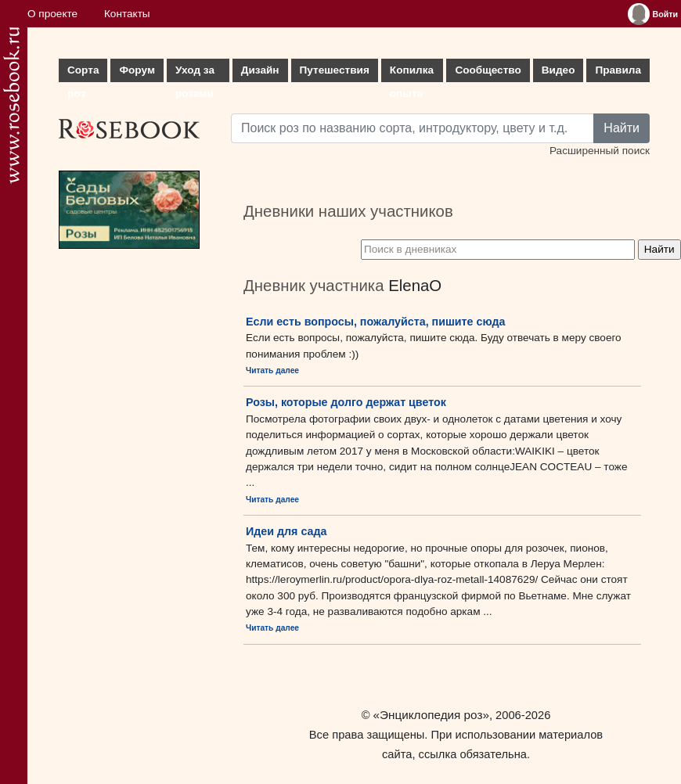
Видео (558, 70)
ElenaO (415, 286)
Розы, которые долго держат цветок (346, 402)
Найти (622, 128)
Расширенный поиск (600, 151)
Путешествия (335, 70)
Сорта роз (83, 73)
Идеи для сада (286, 531)
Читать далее (272, 370)
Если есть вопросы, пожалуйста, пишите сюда (375, 322)
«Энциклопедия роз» (431, 715)
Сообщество (488, 70)
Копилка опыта (412, 73)
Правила (618, 70)
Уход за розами (195, 73)
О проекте (52, 14)
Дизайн (260, 70)
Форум (137, 70)
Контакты (127, 14)
